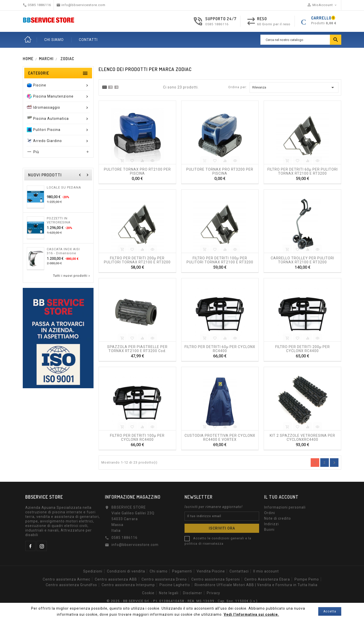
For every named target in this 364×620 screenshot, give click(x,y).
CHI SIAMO (54, 40)
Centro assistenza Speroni (216, 579)
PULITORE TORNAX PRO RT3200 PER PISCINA (220, 171)
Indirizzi (271, 524)
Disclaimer (193, 593)
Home (28, 40)
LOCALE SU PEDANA (64, 187)
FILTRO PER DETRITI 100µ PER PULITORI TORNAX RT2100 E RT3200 (220, 260)
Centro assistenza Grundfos (71, 585)
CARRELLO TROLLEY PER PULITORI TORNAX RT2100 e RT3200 (302, 260)
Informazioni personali (285, 507)
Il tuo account (281, 497)
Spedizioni (93, 571)
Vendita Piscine (211, 571)
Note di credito (278, 518)
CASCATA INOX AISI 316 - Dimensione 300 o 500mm (63, 251)
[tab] (104, 87)
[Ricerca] (301, 40)
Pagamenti (182, 571)
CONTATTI (88, 40)
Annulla (334, 463)
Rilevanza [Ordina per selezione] (294, 87)
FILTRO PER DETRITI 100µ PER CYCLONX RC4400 (137, 437)
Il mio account (266, 571)
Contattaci (239, 571)
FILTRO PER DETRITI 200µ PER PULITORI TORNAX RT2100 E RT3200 (137, 260)
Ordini (270, 513)
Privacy (213, 593)
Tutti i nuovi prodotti (72, 276)
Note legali (169, 593)
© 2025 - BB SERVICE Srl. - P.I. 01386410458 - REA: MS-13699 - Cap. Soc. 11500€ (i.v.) (182, 601)
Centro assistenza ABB (116, 579)
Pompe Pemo (307, 579)
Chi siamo (159, 571)
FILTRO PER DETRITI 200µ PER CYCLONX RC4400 (303, 349)
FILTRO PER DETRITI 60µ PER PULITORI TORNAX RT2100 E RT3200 (303, 171)
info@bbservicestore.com (135, 545)
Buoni (269, 530)
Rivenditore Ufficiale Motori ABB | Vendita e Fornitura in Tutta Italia (256, 585)
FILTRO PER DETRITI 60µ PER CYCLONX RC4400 (220, 349)
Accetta (330, 611)
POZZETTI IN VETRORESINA (59, 220)
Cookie (148, 593)
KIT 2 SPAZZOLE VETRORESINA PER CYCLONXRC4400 (302, 437)
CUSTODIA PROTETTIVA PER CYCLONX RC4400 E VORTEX (220, 437)
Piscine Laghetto (175, 585)
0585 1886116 (217, 24)
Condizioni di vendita (126, 571)
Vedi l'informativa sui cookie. (251, 614)
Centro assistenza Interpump (128, 585)
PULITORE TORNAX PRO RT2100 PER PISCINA (137, 171)
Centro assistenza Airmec (66, 579)
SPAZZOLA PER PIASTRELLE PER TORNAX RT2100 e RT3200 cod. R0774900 (137, 349)
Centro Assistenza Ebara (267, 579)
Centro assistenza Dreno (164, 579)
